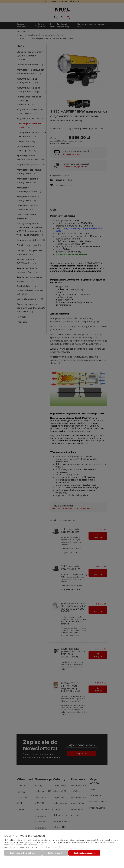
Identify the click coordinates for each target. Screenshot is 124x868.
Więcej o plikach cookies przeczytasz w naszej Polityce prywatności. (33, 847)
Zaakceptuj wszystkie (84, 853)
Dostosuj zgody (55, 853)
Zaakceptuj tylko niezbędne (23, 853)
